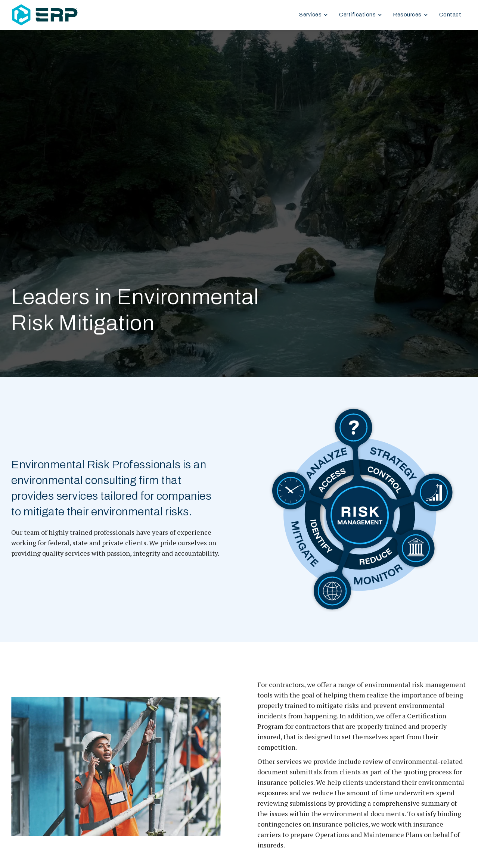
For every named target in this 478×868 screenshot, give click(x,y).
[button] (314, 15)
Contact (450, 15)
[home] (75, 15)
